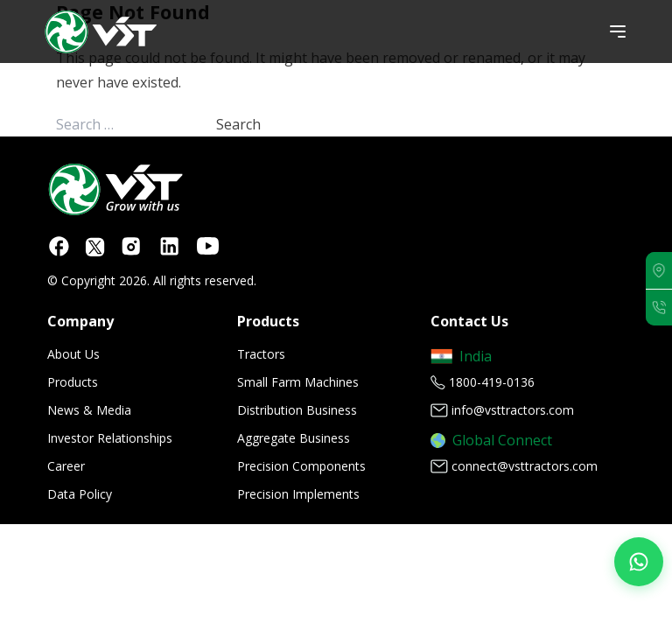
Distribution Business (297, 410)
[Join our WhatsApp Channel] (639, 562)
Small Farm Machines (298, 382)
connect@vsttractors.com (525, 466)
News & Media (89, 410)
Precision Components (301, 466)
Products (73, 382)
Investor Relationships (110, 438)
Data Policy (80, 494)
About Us (73, 354)
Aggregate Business (294, 438)
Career (66, 466)
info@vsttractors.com (513, 410)
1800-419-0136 (492, 382)
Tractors (261, 354)
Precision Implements (298, 494)
